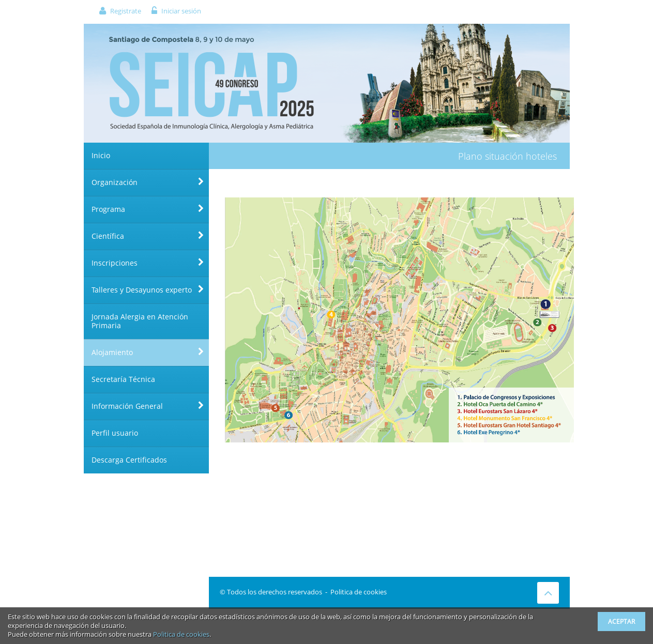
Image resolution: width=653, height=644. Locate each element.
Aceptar (621, 622)
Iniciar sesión (181, 11)
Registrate (126, 11)
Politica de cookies (359, 592)
